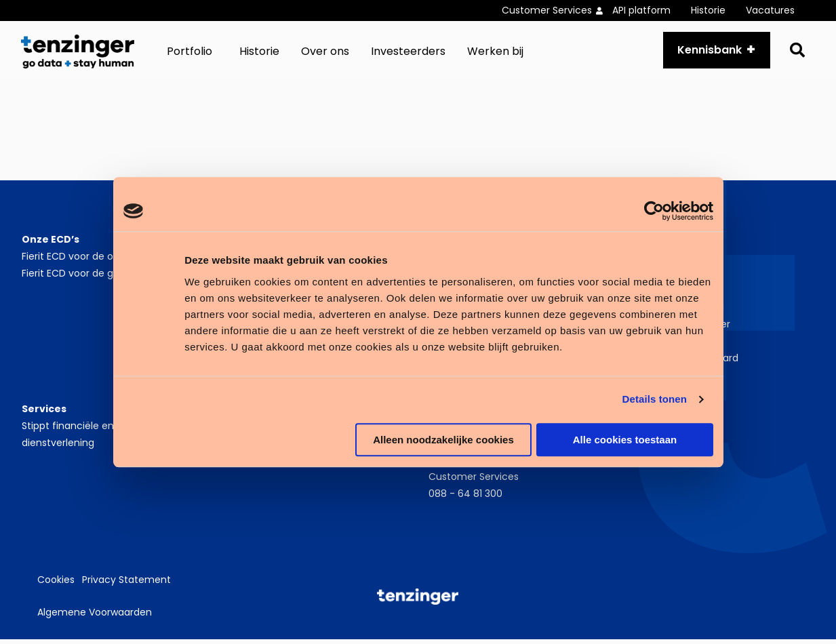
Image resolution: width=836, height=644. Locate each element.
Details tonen (655, 399)
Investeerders (408, 54)
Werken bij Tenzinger (681, 329)
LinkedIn (665, 430)
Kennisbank (707, 52)
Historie (708, 10)
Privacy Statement (126, 585)
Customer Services (547, 10)
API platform (641, 10)
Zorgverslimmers (672, 346)
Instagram (671, 447)
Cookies (56, 585)
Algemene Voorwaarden (95, 617)
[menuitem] (557, 11)
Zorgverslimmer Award (685, 363)
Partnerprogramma (678, 312)
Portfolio (190, 54)
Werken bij (495, 54)
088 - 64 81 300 (465, 498)
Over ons (325, 54)
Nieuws (648, 295)
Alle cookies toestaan (625, 440)
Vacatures (770, 10)
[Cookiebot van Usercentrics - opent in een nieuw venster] (654, 211)
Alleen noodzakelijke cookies (443, 440)
